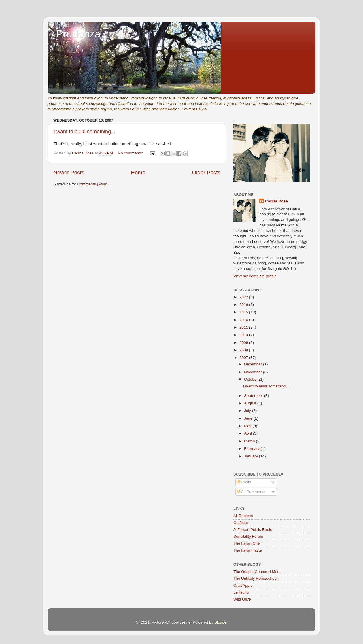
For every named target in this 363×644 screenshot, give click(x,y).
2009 (244, 343)
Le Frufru (241, 592)
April (248, 433)
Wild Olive (242, 599)
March (250, 441)
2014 (244, 320)
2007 (244, 358)
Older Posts (206, 172)
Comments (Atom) (93, 184)
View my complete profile (255, 276)
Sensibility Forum (248, 536)
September (254, 396)
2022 (244, 297)
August (251, 403)
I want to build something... (84, 132)
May (248, 426)
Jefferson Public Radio (253, 530)
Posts (244, 482)
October (252, 379)
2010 (244, 335)
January (252, 456)
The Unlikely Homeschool (255, 578)
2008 (244, 350)
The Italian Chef (247, 543)
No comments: (131, 153)
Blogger (221, 622)
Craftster (241, 523)
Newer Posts (69, 172)
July (248, 411)
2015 (244, 312)
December (254, 364)
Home (138, 172)
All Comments (251, 492)
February (252, 449)
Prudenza (78, 34)
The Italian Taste (248, 550)
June (249, 418)
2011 (244, 327)
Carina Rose (276, 201)
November (254, 372)
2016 (244, 305)
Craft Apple (243, 585)
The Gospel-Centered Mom (257, 572)
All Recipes (243, 516)
